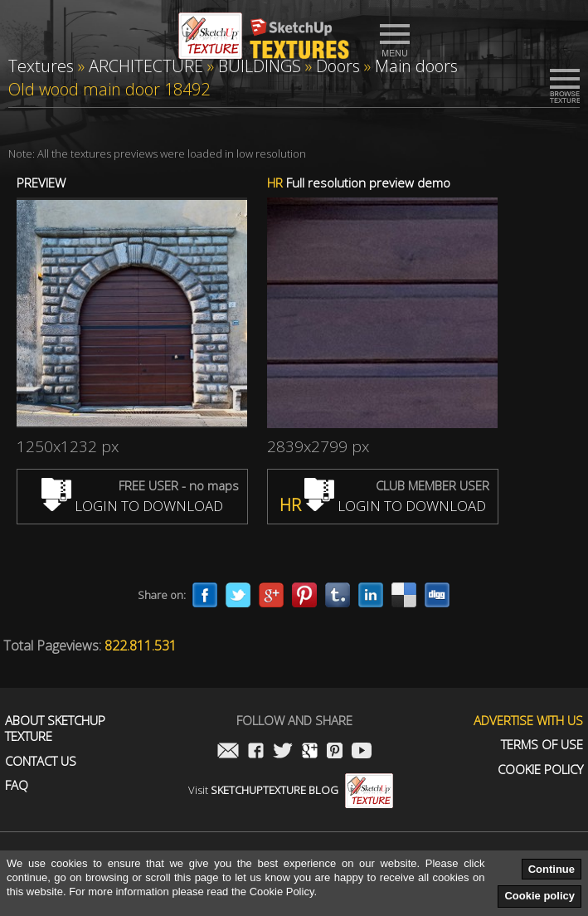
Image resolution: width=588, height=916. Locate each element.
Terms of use (542, 745)
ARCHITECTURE (146, 66)
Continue (552, 869)
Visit (291, 790)
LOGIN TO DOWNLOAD (132, 506)
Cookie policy (539, 896)
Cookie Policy (540, 770)
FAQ (17, 785)
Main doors (416, 66)
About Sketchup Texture (55, 729)
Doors (338, 66)
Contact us (41, 761)
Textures (41, 66)
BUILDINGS (260, 66)
